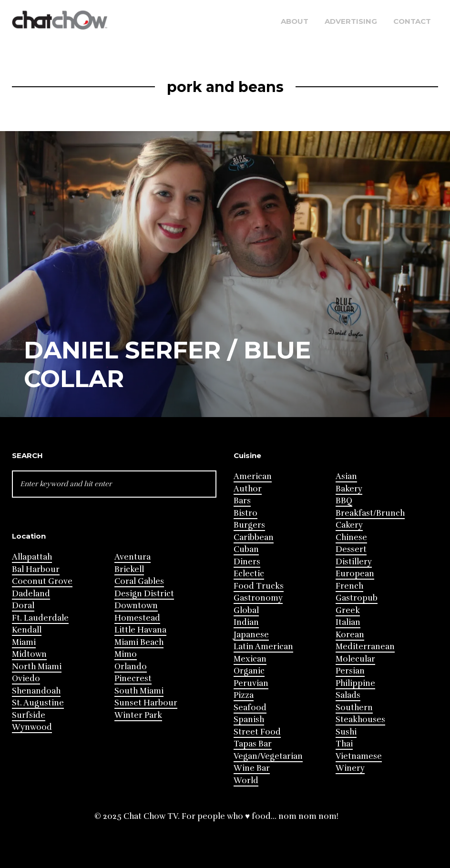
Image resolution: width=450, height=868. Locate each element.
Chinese (351, 537)
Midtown (29, 654)
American (253, 476)
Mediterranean (365, 647)
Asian (346, 476)
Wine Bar (252, 768)
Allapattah (32, 557)
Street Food (257, 732)
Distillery (354, 562)
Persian (350, 671)
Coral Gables (139, 581)
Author (248, 489)
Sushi (346, 732)
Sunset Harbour (146, 703)
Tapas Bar (253, 744)
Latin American (263, 647)
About (295, 21)
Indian (246, 622)
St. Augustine (38, 703)
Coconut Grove (42, 581)
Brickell (129, 569)
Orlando (131, 667)
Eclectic (249, 574)
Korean (350, 635)
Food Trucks (259, 586)
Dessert (351, 549)
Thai (344, 744)
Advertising (351, 21)
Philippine (355, 683)
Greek (348, 610)
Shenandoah (36, 691)
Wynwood (32, 727)
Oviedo (26, 679)
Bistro (245, 513)
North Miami (37, 667)
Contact (412, 21)
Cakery (349, 525)
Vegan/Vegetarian (268, 756)
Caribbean (254, 537)
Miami (24, 642)
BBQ (344, 501)
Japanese (251, 635)
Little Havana (140, 630)
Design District (144, 594)
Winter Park (138, 715)
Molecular (355, 659)
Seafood (250, 708)
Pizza (244, 695)
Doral (23, 606)
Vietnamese (359, 756)
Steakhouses (360, 720)
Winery (350, 768)
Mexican (250, 659)
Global (246, 610)
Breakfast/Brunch (370, 513)
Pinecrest (133, 679)
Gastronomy (258, 598)
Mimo (126, 654)
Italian (348, 622)
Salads (348, 695)
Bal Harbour (36, 569)
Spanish (249, 720)
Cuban (246, 549)
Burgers (249, 525)
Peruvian (251, 683)
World (246, 781)
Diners (247, 562)
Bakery (349, 489)
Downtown (136, 606)
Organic (249, 671)
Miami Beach (139, 642)
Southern (354, 708)
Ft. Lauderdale (40, 618)
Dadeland (31, 594)
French (349, 586)
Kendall (27, 630)
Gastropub (357, 598)
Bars (242, 501)
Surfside (29, 715)
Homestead (137, 618)
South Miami (139, 691)
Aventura (133, 557)
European (355, 574)
